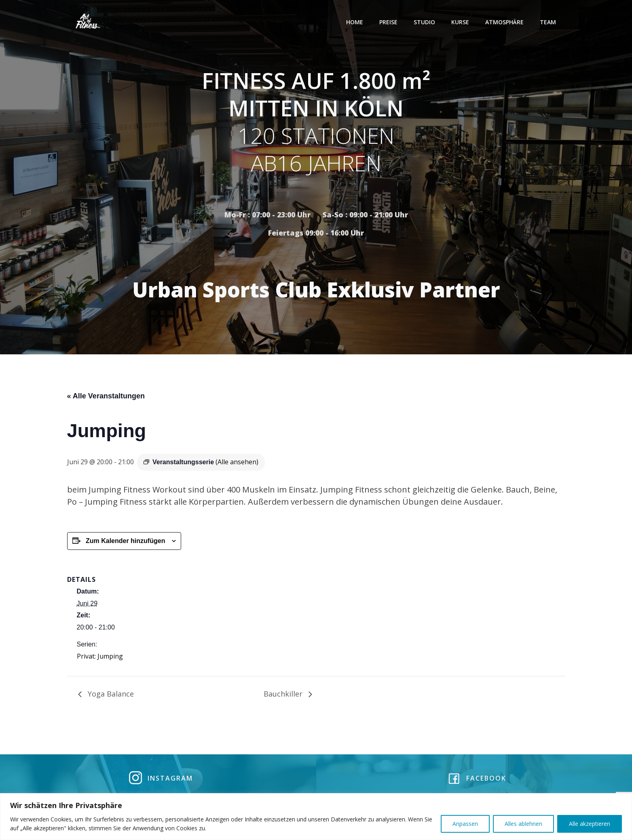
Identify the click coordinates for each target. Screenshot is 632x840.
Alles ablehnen (523, 824)
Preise (390, 22)
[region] (316, 817)
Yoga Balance (110, 695)
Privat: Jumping (100, 658)
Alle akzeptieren (590, 824)
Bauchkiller (284, 695)
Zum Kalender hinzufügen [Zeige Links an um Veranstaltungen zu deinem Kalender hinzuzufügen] (125, 542)
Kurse (461, 22)
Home (356, 22)
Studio (426, 22)
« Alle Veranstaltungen (106, 398)
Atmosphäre (506, 22)
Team (549, 22)
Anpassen (465, 824)
